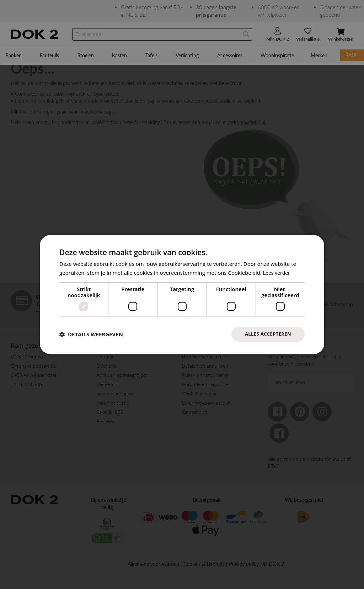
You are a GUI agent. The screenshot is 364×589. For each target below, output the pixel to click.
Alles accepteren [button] (266, 334)
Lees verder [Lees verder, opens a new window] (278, 272)
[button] (91, 334)
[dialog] (182, 294)
